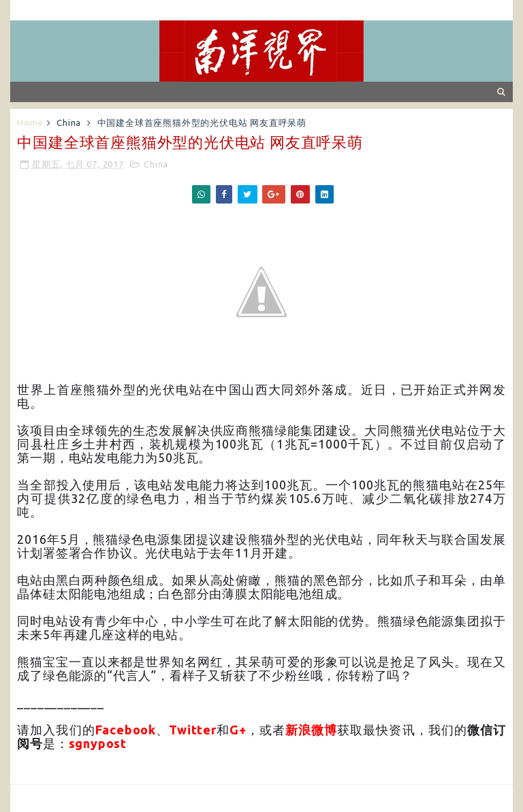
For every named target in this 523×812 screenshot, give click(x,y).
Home (30, 123)
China (69, 123)
